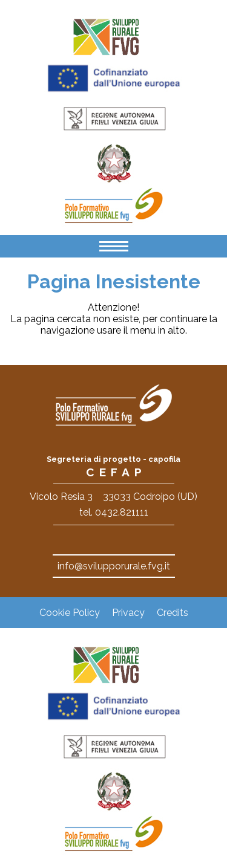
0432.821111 (122, 512)
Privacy (128, 613)
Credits (173, 613)
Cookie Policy (70, 613)
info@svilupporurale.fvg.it (114, 566)
